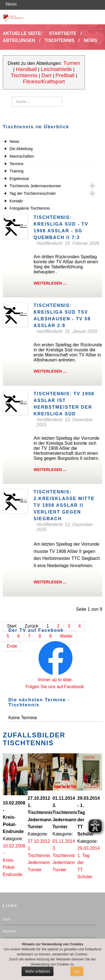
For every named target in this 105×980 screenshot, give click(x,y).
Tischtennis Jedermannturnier (35, 186)
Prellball (65, 75)
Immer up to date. (55, 680)
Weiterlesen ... (50, 283)
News (14, 141)
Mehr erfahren (38, 971)
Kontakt (16, 201)
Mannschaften (22, 156)
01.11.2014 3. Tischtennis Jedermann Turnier (64, 855)
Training (17, 171)
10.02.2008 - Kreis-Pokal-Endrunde (14, 860)
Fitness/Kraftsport (44, 81)
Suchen (12, 97)
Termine (17, 164)
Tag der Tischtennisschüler (33, 193)
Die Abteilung (21, 149)
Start (7, 919)
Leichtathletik (56, 69)
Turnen (72, 63)
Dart (47, 75)
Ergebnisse (19, 179)
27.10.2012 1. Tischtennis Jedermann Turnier (39, 855)
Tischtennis (24, 75)
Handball (26, 69)
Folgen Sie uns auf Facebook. (55, 687)
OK (77, 971)
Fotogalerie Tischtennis (30, 208)
